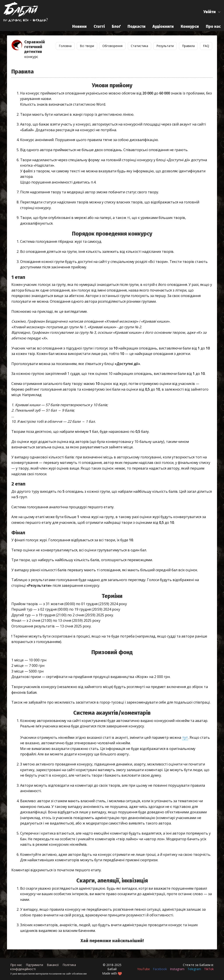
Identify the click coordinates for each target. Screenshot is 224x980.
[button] (212, 12)
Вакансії (53, 965)
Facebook (160, 969)
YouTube (143, 969)
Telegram (194, 969)
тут (185, 737)
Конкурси (190, 26)
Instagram (177, 969)
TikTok (209, 969)
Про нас (213, 26)
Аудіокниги (163, 26)
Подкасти (136, 26)
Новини (79, 26)
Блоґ (116, 26)
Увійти (210, 12)
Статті (99, 26)
